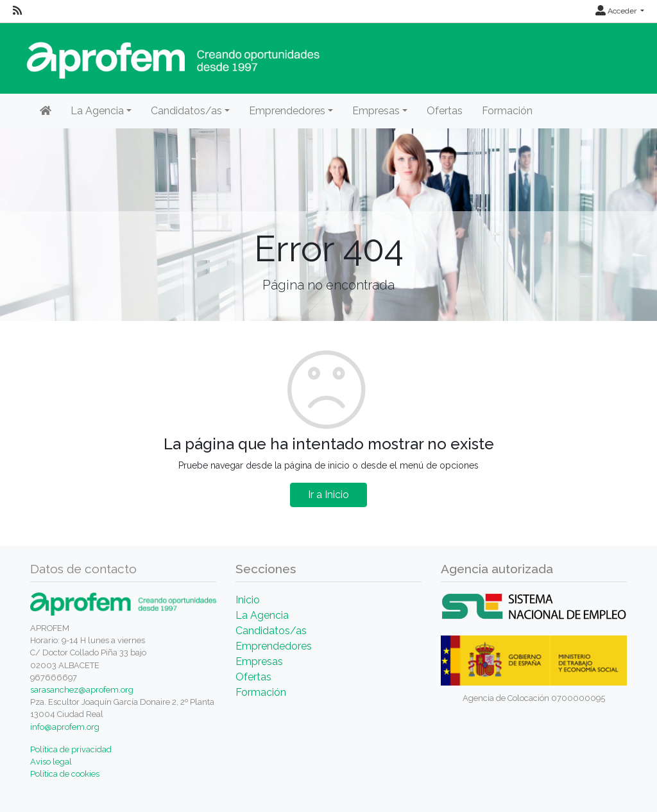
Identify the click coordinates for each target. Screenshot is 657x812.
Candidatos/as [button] (186, 111)
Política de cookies (65, 774)
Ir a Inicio (328, 495)
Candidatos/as (271, 631)
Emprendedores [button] (287, 111)
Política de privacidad (71, 749)
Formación (507, 111)
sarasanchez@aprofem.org (82, 690)
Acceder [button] (617, 11)
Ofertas (445, 111)
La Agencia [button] (97, 111)
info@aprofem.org (65, 727)
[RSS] (17, 11)
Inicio (248, 600)
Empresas (259, 661)
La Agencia (262, 615)
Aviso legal (51, 762)
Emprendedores (274, 646)
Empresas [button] (376, 111)
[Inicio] (46, 111)
